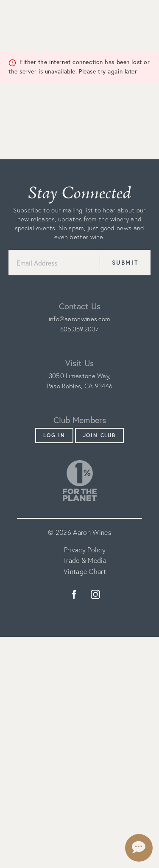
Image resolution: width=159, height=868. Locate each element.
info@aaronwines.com (80, 319)
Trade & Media (85, 560)
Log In (54, 435)
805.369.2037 (80, 329)
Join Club (99, 435)
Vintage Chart (85, 571)
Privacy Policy (85, 550)
